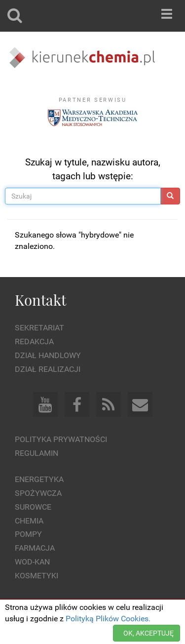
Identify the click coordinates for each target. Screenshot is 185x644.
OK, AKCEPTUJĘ (148, 633)
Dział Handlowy (48, 355)
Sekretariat (39, 328)
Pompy (28, 534)
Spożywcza (38, 493)
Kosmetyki (37, 576)
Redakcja (34, 342)
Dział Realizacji (48, 369)
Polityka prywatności (61, 439)
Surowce (33, 507)
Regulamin (37, 453)
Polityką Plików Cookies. (108, 619)
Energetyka (39, 479)
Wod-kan (32, 562)
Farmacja (35, 548)
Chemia (29, 521)
